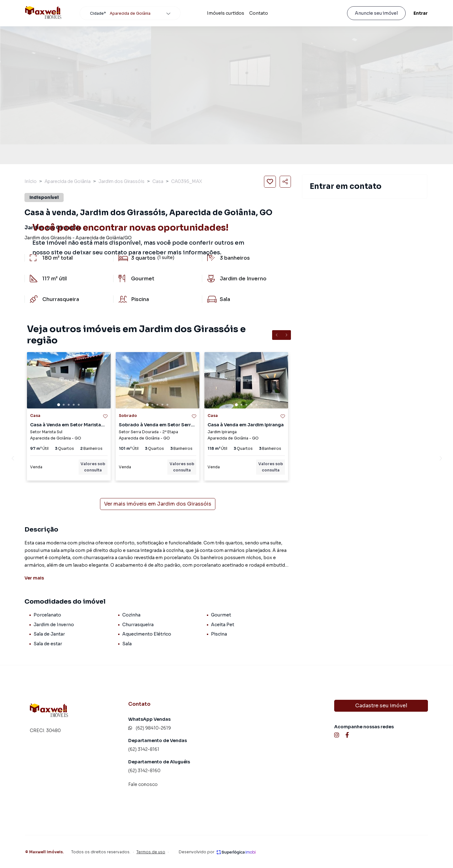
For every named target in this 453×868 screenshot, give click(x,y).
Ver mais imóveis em (158, 504)
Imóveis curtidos (226, 13)
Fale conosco (143, 784)
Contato (259, 13)
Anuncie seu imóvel (376, 13)
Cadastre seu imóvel (381, 706)
